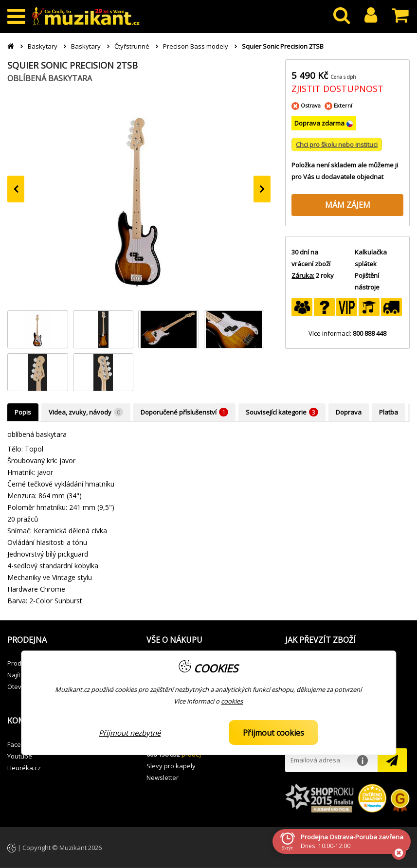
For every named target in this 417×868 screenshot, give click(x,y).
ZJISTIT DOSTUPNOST (337, 89)
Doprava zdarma (320, 123)
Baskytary (43, 46)
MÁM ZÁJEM (348, 205)
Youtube (20, 756)
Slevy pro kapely (171, 766)
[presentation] (16, 189)
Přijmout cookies (273, 733)
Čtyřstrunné (132, 46)
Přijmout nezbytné (130, 733)
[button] (70, 640)
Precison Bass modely (196, 46)
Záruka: (303, 275)
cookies (232, 701)
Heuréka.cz (24, 768)
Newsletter (163, 778)
